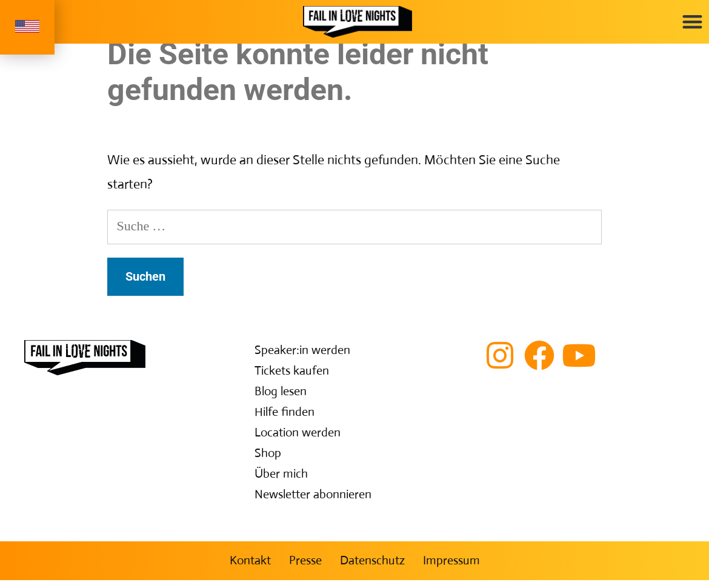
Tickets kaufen (292, 379)
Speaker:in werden (302, 358)
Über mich (281, 482)
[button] (692, 22)
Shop (268, 461)
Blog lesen (281, 399)
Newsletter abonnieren (313, 502)
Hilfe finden (285, 420)
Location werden (298, 440)
